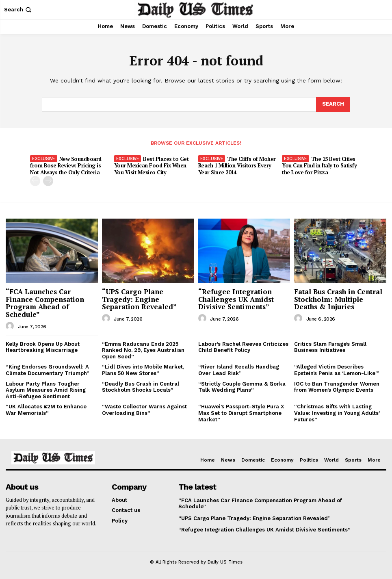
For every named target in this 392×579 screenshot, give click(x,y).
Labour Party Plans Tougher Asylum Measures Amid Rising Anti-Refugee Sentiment (46, 390)
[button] (18, 10)
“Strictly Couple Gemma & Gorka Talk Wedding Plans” (242, 387)
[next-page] (48, 181)
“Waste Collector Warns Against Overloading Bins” (144, 410)
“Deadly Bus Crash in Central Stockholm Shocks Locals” (141, 387)
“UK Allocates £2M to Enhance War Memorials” (46, 410)
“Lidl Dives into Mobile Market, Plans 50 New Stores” (143, 370)
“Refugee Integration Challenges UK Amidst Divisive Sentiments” (236, 299)
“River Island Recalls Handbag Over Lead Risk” (239, 370)
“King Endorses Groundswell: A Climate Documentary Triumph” (48, 370)
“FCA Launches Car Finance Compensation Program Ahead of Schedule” (45, 303)
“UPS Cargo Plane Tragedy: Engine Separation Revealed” (139, 299)
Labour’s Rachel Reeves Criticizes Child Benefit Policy (243, 347)
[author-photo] (11, 326)
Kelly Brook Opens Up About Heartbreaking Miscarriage (43, 347)
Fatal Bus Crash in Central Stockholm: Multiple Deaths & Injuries (338, 299)
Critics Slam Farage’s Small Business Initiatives (330, 347)
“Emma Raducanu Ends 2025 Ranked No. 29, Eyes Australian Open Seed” (143, 350)
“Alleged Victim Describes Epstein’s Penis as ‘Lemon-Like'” (337, 370)
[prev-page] (35, 181)
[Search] (333, 104)
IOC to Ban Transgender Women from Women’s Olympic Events (337, 387)
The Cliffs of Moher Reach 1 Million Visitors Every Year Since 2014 (237, 166)
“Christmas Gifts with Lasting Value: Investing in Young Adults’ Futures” (337, 413)
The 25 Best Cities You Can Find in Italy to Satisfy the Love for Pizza (319, 166)
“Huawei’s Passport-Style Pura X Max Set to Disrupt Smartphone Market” (241, 413)
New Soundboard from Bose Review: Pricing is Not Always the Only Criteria (66, 166)
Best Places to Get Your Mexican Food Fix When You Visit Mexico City (152, 166)
